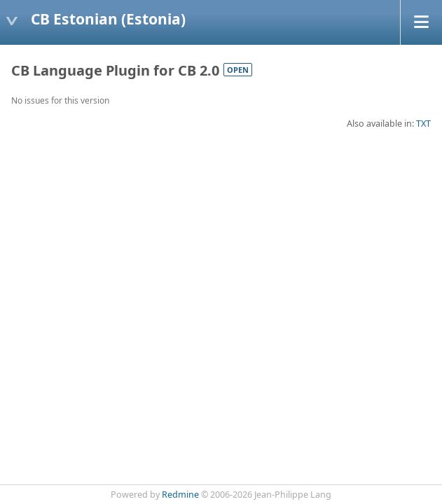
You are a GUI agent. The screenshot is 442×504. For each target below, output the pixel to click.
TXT (423, 124)
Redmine (180, 495)
